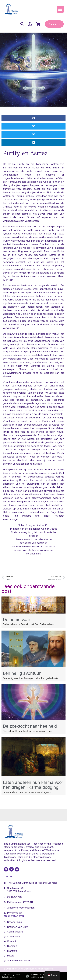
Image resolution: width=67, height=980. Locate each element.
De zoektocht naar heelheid (30, 726)
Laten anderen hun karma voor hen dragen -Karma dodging (33, 785)
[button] (60, 9)
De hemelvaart (17, 620)
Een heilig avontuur (22, 673)
